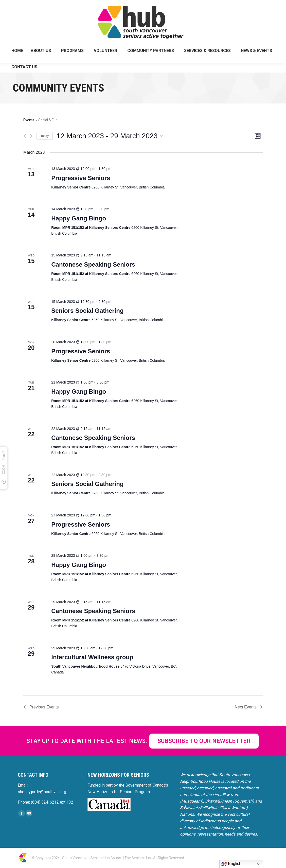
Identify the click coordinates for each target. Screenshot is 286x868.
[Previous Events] (25, 136)
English (231, 864)
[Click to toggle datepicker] (109, 136)
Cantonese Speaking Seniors (93, 264)
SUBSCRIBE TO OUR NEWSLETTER (204, 741)
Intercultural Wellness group (92, 657)
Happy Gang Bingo (79, 218)
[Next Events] (31, 136)
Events (29, 120)
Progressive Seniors (81, 178)
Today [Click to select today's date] (45, 136)
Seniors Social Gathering (87, 311)
